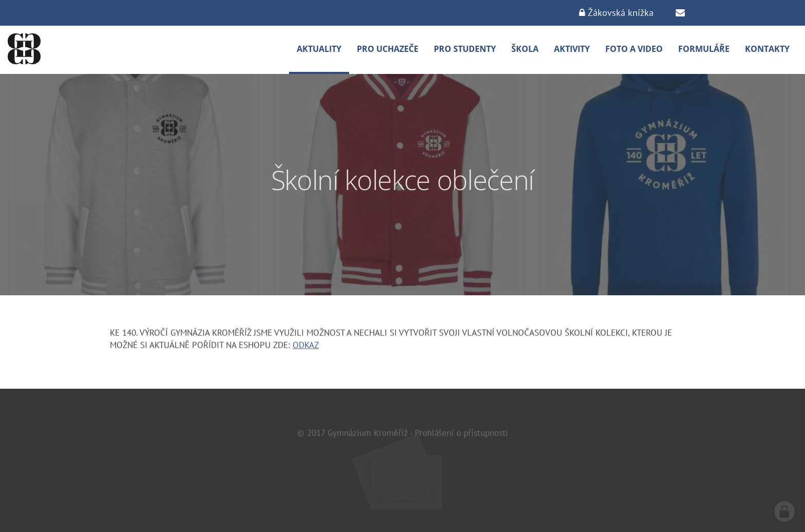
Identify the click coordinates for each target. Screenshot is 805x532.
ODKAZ (306, 346)
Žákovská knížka (616, 13)
